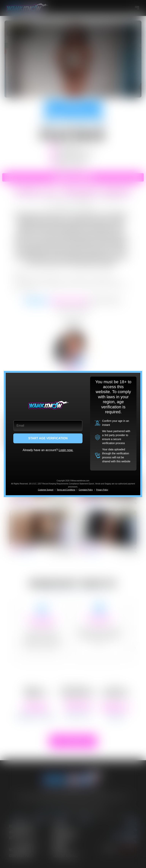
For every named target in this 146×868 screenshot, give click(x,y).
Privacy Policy (102, 490)
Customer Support (46, 490)
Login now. (66, 450)
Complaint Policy (86, 490)
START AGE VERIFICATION (48, 438)
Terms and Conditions (66, 490)
